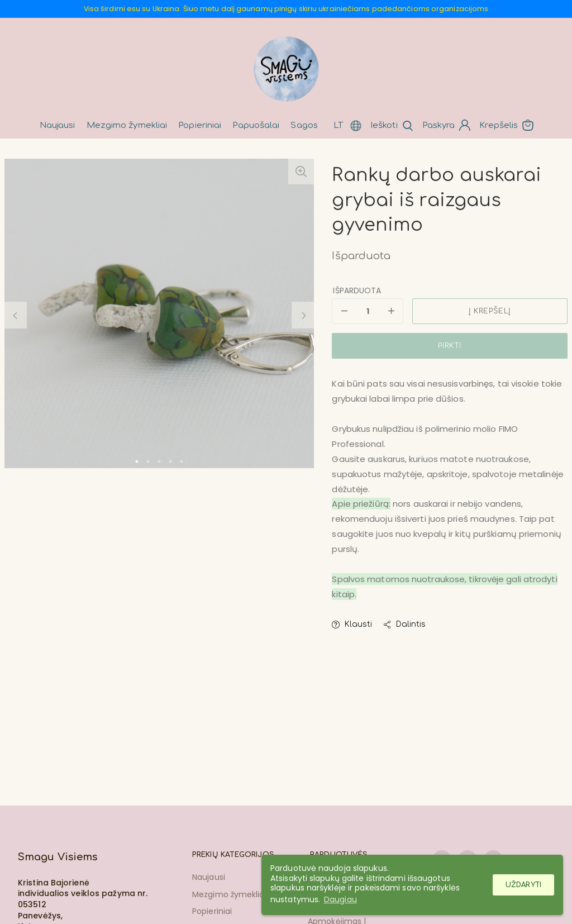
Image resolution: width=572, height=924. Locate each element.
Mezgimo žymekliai (127, 125)
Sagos (304, 125)
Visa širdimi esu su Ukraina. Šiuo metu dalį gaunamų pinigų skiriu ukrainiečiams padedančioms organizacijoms (286, 9)
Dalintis (404, 624)
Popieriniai (200, 125)
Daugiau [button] (340, 899)
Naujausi (58, 125)
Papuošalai (256, 125)
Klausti (352, 624)
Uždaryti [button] (523, 885)
